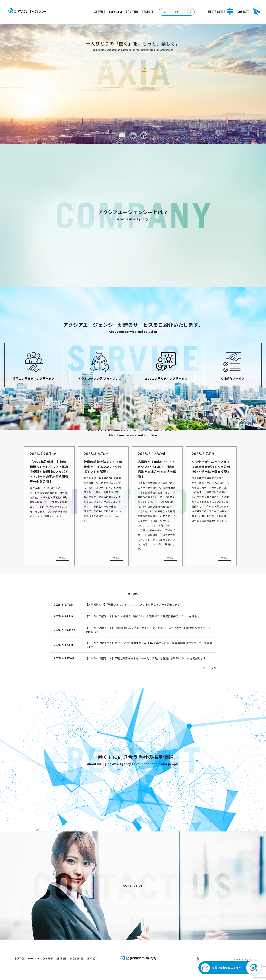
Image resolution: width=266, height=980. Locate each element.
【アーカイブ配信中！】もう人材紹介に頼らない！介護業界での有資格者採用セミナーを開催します (145, 616)
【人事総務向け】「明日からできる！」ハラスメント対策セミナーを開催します (133, 604)
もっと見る (210, 668)
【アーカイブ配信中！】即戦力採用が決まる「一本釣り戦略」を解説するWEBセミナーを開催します (146, 658)
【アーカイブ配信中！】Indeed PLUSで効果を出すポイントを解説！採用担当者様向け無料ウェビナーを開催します (148, 630)
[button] (122, 135)
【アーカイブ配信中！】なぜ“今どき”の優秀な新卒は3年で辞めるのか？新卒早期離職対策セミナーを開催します (149, 645)
